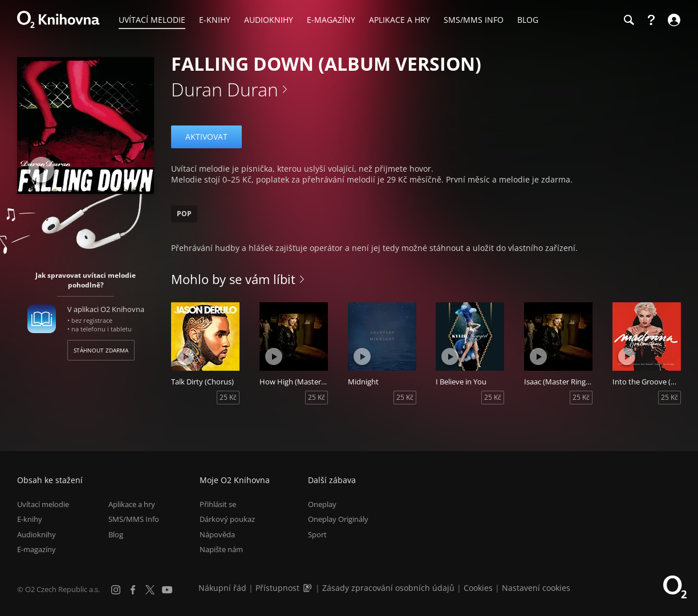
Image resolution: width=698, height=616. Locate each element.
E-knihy (30, 519)
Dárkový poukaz (227, 519)
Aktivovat (206, 137)
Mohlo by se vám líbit (233, 279)
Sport (317, 534)
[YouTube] (167, 590)
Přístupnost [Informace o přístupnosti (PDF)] (277, 588)
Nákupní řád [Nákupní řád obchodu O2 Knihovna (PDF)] (222, 588)
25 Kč (228, 397)
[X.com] (150, 590)
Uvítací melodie (43, 504)
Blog (116, 534)
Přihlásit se (218, 504)
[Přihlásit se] (673, 20)
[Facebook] (133, 590)
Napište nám (221, 549)
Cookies (478, 588)
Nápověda (217, 534)
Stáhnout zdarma (101, 350)
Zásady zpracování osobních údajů (388, 588)
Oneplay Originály (338, 519)
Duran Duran (225, 89)
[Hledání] (628, 20)
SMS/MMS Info (134, 519)
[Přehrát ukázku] (41, 170)
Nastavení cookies (536, 588)
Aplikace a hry (132, 504)
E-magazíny (36, 549)
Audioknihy (36, 534)
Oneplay (322, 504)
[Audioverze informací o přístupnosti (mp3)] (309, 588)
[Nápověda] (651, 20)
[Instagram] (116, 590)
